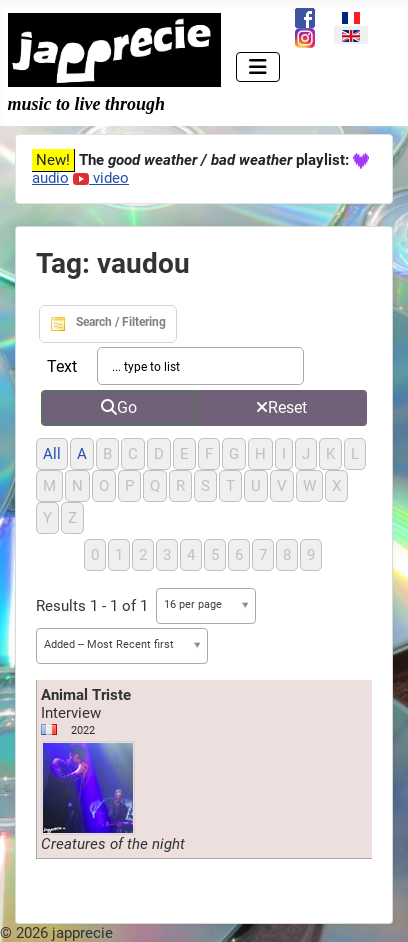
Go (119, 407)
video (101, 178)
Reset (281, 407)
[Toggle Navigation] (258, 67)
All (52, 454)
